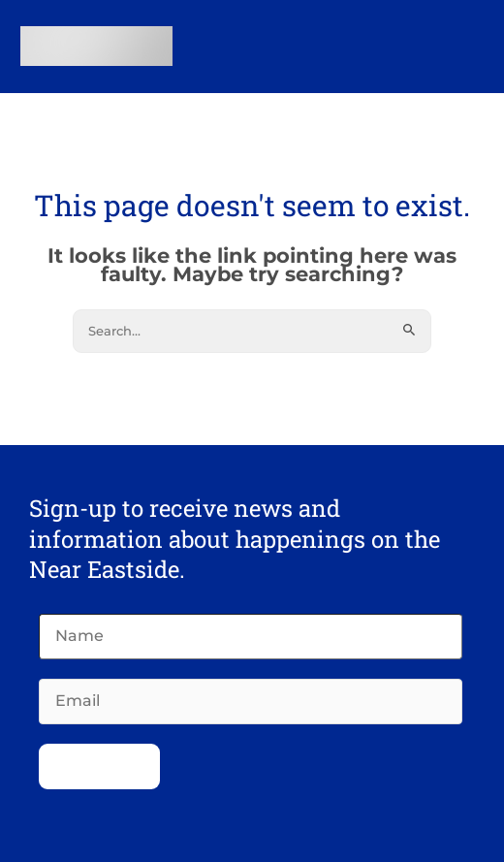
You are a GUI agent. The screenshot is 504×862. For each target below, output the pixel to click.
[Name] (251, 637)
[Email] (251, 702)
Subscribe (99, 766)
